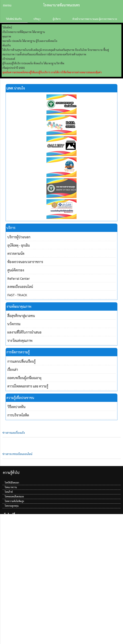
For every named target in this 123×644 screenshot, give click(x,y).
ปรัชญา (37, 19)
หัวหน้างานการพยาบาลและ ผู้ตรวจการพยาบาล (95, 19)
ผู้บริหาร (57, 19)
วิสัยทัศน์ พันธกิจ (14, 19)
